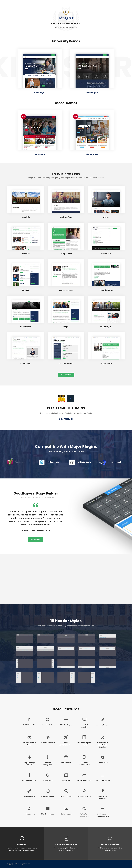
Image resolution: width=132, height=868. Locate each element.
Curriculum (106, 254)
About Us (26, 217)
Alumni (106, 217)
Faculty (26, 290)
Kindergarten (92, 154)
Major (66, 327)
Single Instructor (66, 290)
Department (26, 327)
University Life (106, 327)
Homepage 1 (40, 93)
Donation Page (106, 290)
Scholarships (26, 363)
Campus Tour (66, 254)
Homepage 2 (92, 93)
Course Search (66, 363)
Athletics (26, 254)
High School (40, 154)
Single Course (106, 363)
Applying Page (66, 217)
